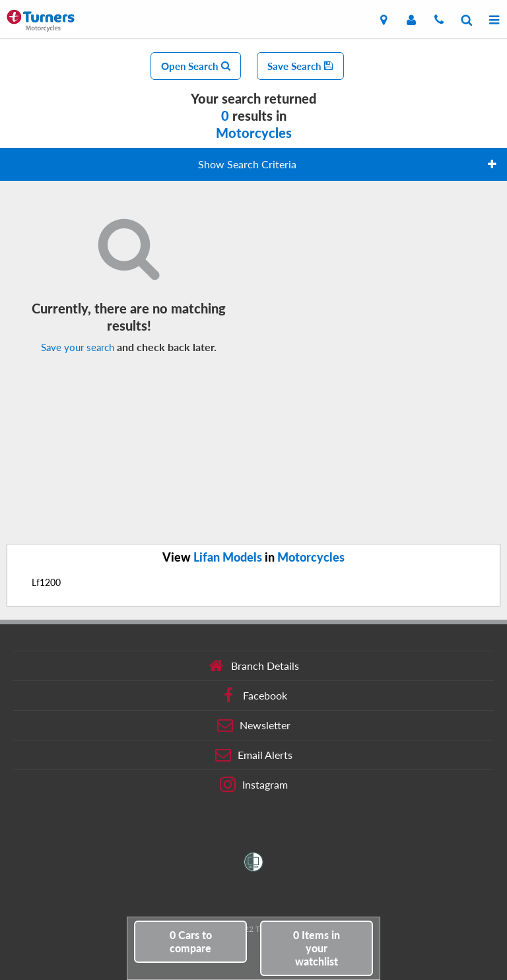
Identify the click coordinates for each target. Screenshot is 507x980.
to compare (191, 941)
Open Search (196, 66)
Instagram (254, 785)
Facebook (254, 696)
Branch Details (254, 666)
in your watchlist (317, 948)
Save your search (78, 347)
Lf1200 (46, 582)
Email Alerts (254, 755)
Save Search (300, 66)
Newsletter (254, 725)
